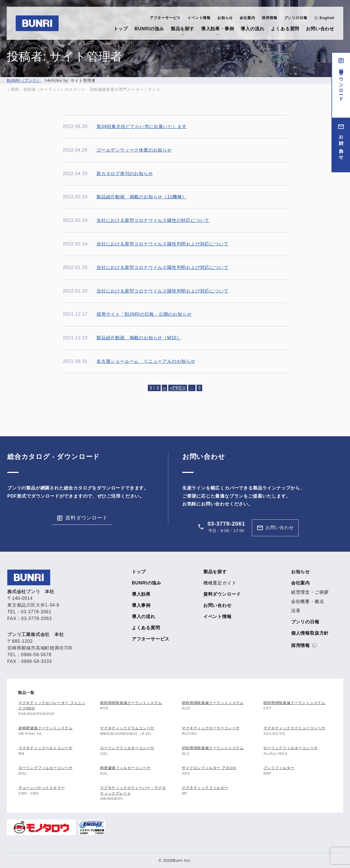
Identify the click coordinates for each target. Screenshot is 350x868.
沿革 (296, 611)
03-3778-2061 (226, 524)
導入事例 (141, 605)
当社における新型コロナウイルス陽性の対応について (153, 220)
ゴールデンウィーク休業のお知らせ (134, 150)
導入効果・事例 (218, 29)
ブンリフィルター (279, 768)
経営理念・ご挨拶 (310, 592)
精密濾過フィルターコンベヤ (125, 768)
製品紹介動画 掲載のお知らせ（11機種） (142, 197)
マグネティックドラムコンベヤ (127, 728)
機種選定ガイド (220, 583)
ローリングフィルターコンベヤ (127, 748)
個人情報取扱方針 (310, 633)
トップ (121, 29)
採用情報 (269, 18)
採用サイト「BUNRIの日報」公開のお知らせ (144, 314)
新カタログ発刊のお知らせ (125, 174)
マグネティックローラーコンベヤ (211, 728)
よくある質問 (285, 29)
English (327, 18)
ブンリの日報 (296, 18)
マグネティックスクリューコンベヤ (294, 728)
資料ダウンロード (341, 82)
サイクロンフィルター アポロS (209, 768)
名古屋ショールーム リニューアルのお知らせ (146, 361)
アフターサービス (165, 18)
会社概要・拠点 (308, 602)
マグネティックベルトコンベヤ (46, 748)
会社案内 (247, 18)
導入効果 (141, 594)
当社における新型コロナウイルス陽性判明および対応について (162, 244)
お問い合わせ (320, 29)
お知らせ (225, 18)
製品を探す (183, 29)
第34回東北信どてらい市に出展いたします (142, 127)
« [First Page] (165, 388)
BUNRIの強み (149, 29)
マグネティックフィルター (205, 788)
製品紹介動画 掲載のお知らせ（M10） (139, 338)
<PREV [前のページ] (178, 388)
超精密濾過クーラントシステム (46, 728)
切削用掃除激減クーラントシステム (213, 748)
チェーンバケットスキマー (42, 788)
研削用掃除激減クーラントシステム (131, 703)
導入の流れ (252, 29)
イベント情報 (199, 18)
